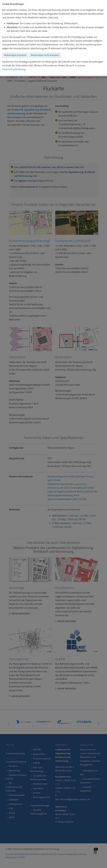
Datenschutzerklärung (14, 69)
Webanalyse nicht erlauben (45, 55)
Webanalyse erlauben (15, 55)
